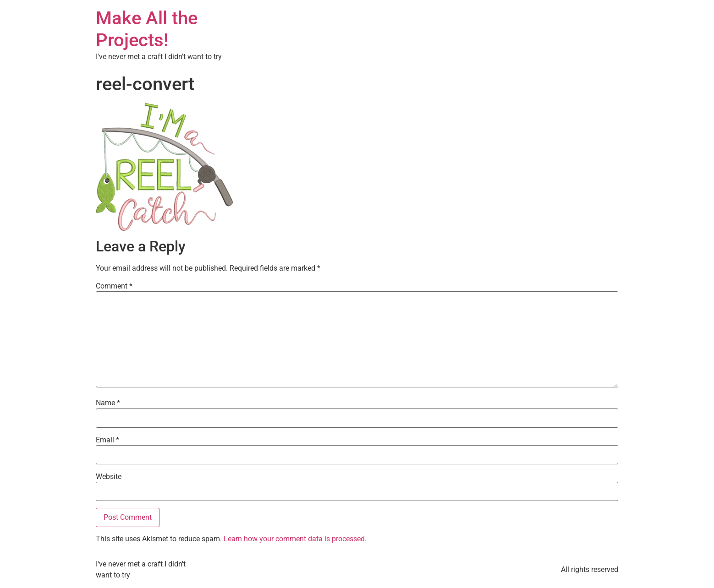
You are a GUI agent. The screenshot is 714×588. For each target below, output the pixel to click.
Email (107, 440)
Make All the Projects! (147, 29)
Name (108, 403)
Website (109, 477)
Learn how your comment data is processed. (295, 539)
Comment (114, 286)
